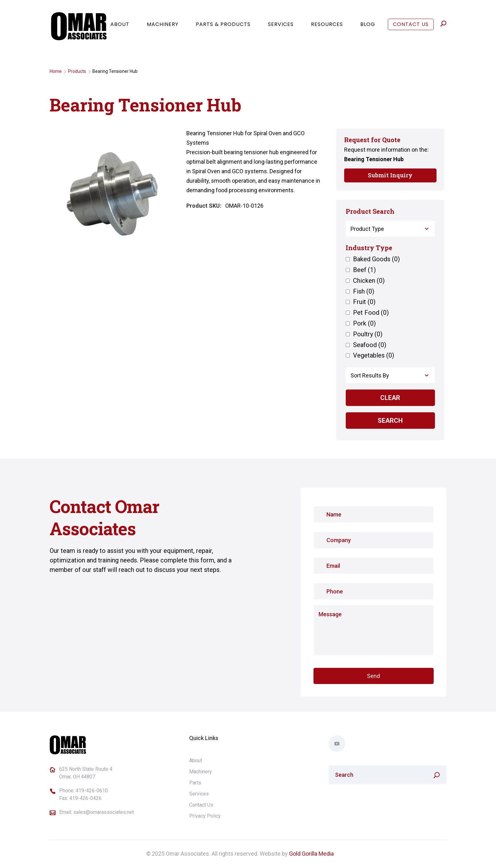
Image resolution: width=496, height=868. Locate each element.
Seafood (370, 345)
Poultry (368, 334)
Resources (327, 28)
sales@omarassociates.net (104, 812)
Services (281, 28)
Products (77, 71)
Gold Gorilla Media (311, 854)
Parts (195, 783)
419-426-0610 (92, 791)
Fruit (364, 302)
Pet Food (371, 313)
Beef (364, 270)
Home (56, 71)
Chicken (369, 281)
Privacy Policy (205, 816)
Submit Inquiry (390, 175)
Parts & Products (223, 28)
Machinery (163, 28)
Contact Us (411, 28)
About (120, 28)
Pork (364, 324)
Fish (364, 292)
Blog (368, 28)
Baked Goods (376, 259)
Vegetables (374, 356)
